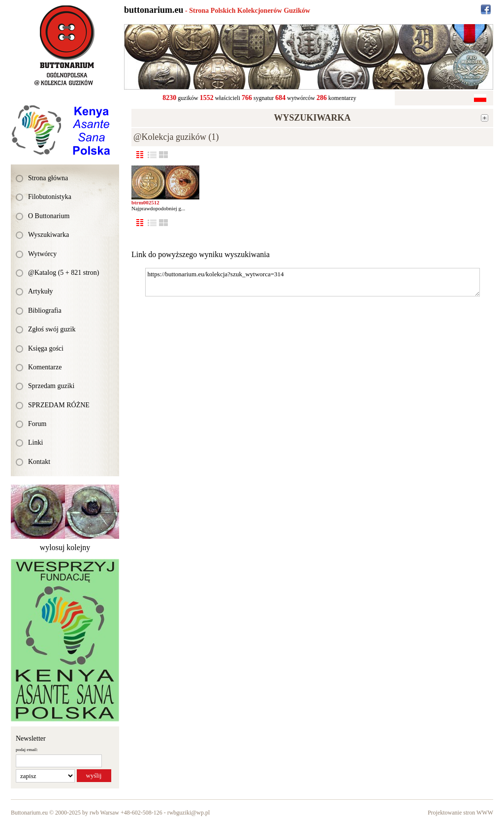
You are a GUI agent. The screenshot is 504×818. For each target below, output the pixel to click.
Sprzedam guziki (51, 386)
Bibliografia (45, 311)
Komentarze (45, 367)
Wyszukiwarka (48, 235)
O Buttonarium (49, 216)
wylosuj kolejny (65, 547)
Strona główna (48, 178)
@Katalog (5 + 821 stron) (63, 273)
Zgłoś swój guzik (52, 329)
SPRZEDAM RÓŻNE (59, 405)
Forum (37, 424)
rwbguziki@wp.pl (189, 813)
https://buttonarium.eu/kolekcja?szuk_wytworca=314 (313, 282)
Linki (35, 442)
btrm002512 (145, 202)
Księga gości (46, 348)
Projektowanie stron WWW (460, 813)
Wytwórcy (42, 254)
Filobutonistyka (50, 197)
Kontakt (39, 462)
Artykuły (41, 291)
